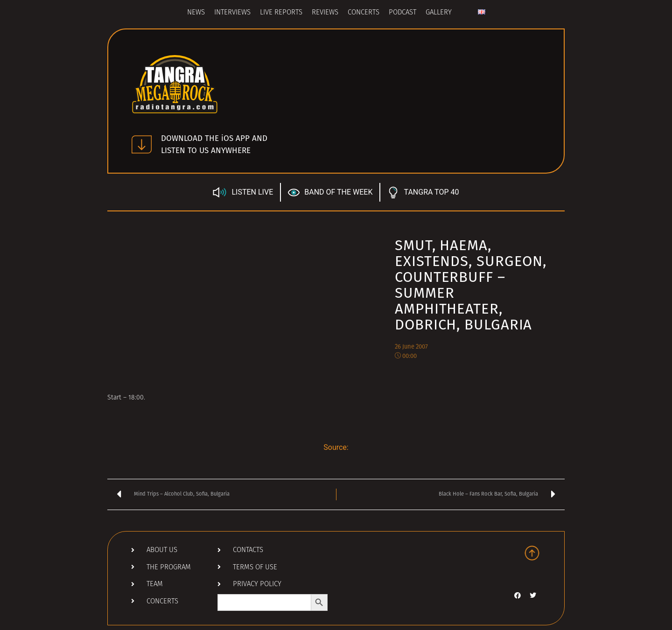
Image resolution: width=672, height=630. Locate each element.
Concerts (364, 13)
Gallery (439, 13)
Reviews (325, 13)
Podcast (402, 13)
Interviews (232, 13)
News (196, 13)
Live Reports (281, 13)
